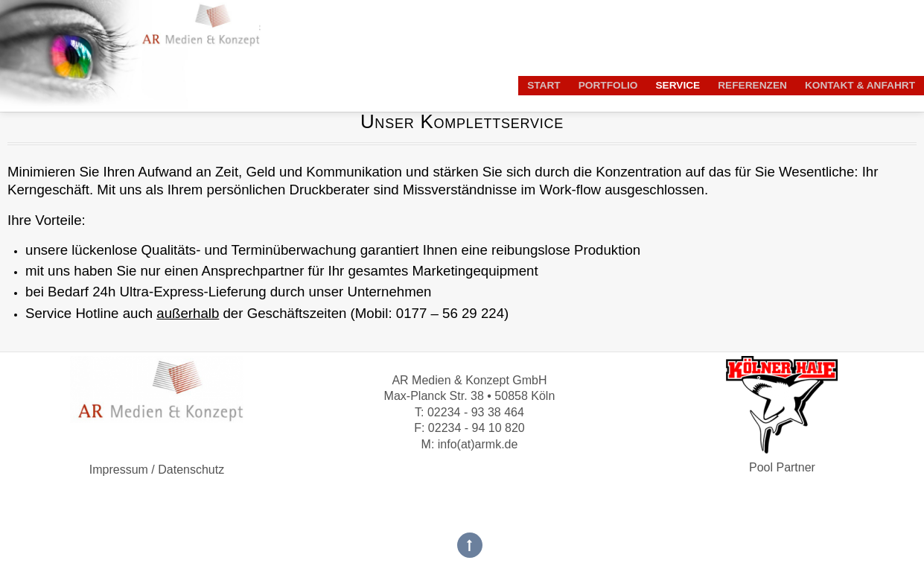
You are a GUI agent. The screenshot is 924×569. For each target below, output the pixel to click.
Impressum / (122, 470)
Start (544, 85)
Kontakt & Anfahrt (860, 85)
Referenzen (752, 85)
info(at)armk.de (478, 444)
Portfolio (608, 85)
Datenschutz (189, 470)
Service (678, 85)
